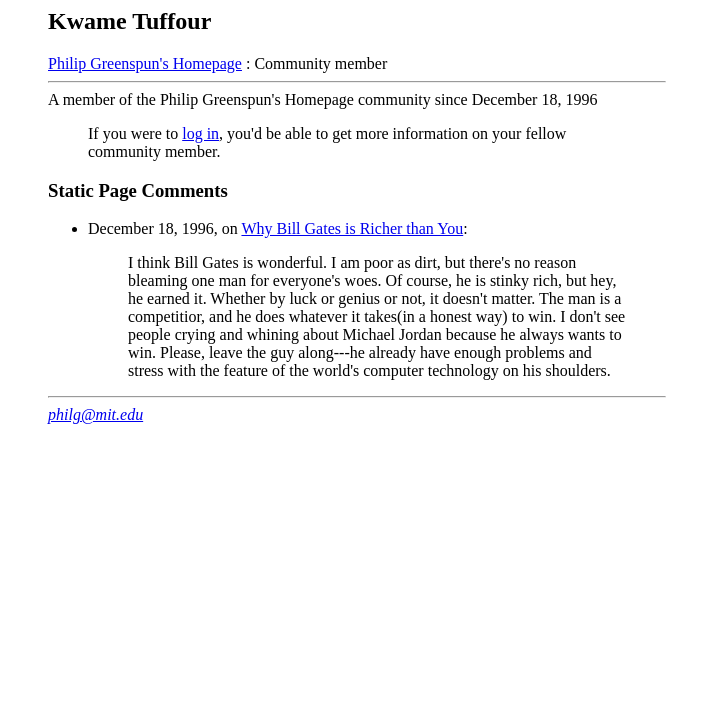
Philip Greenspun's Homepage (145, 63)
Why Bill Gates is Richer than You (352, 228)
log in (200, 133)
